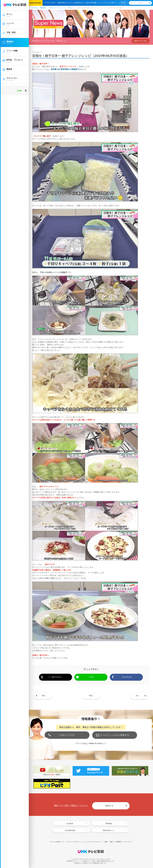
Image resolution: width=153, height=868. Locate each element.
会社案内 (70, 823)
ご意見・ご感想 (108, 842)
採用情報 (118, 842)
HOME (35, 8)
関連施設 (109, 823)
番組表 (123, 3)
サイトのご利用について (57, 842)
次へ (138, 696)
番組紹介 (43, 8)
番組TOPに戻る (141, 41)
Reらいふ (71, 8)
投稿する (109, 806)
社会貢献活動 (70, 830)
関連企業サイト (109, 830)
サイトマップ (128, 842)
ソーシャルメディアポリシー (92, 842)
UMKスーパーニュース (57, 8)
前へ (44, 696)
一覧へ (91, 696)
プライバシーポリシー (74, 842)
